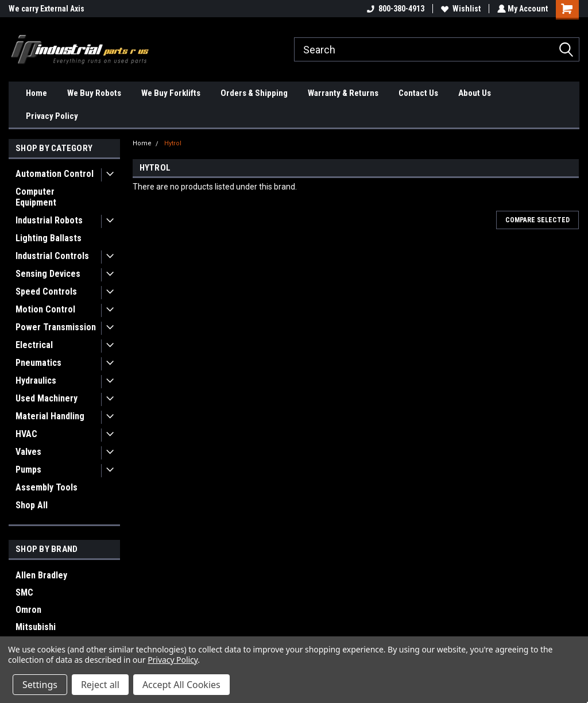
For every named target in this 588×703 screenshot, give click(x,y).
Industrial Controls (52, 256)
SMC (24, 592)
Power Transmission (56, 327)
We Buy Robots (94, 93)
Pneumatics (38, 363)
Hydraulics (36, 381)
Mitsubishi (36, 627)
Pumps (28, 470)
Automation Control (55, 174)
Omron (28, 610)
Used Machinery (47, 398)
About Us (475, 93)
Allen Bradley (41, 575)
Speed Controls (46, 291)
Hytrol (173, 143)
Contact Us (418, 93)
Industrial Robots (49, 220)
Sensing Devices (48, 274)
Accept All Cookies (181, 685)
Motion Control (45, 309)
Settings (40, 685)
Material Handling (50, 416)
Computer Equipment (36, 197)
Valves (28, 452)
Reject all (100, 685)
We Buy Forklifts (171, 93)
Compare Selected (537, 220)
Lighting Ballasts (49, 238)
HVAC (26, 434)
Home (36, 93)
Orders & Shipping (254, 93)
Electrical (34, 345)
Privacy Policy (52, 116)
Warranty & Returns (343, 93)
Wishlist (460, 9)
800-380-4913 (394, 9)
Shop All (32, 505)
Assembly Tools (47, 487)
